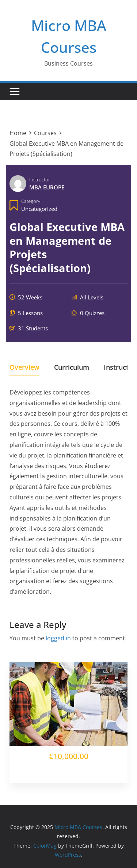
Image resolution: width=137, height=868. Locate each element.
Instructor (40, 180)
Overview (24, 368)
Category (31, 201)
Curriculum (72, 368)
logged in (58, 638)
